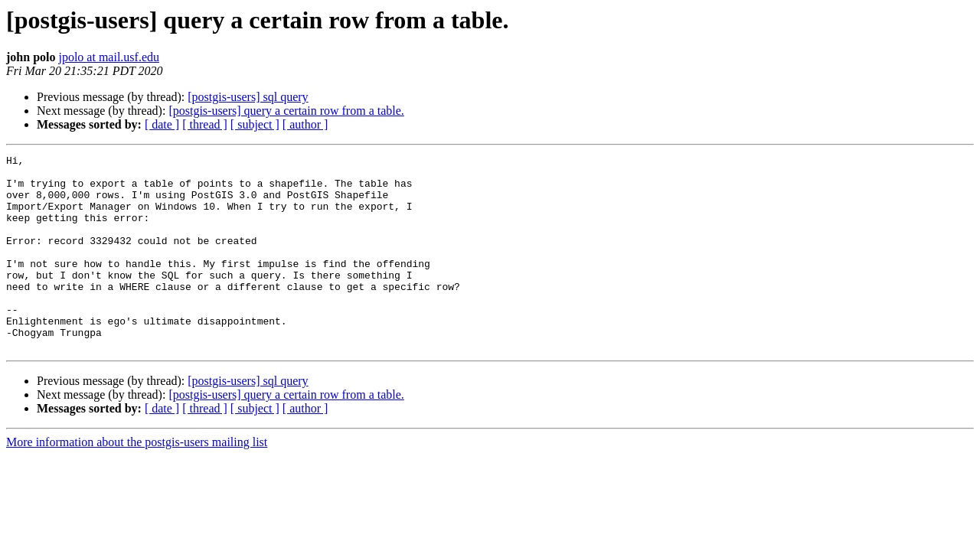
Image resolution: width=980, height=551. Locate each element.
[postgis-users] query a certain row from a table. (286, 111)
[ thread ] (205, 124)
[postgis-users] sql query (248, 97)
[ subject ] (255, 124)
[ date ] (162, 124)
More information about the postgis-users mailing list (137, 481)
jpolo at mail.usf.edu (109, 57)
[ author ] (305, 124)
